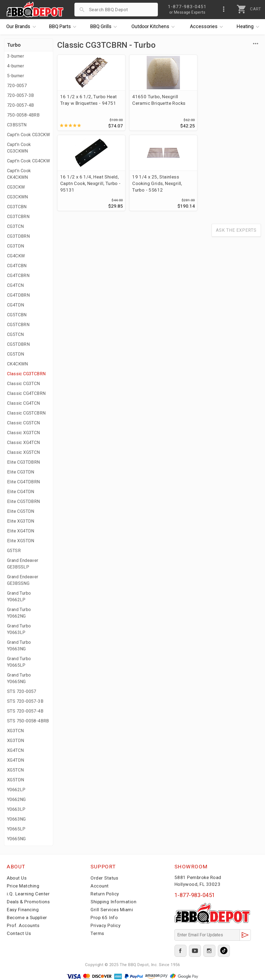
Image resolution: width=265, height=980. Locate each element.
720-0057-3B (20, 95)
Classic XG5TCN (24, 452)
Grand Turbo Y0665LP (19, 662)
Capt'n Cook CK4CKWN (19, 174)
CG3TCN (15, 226)
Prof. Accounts (23, 925)
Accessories (208, 27)
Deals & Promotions (28, 902)
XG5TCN (15, 770)
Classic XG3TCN (24, 433)
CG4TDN (16, 305)
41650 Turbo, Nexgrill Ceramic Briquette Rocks (156, 100)
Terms (97, 933)
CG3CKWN (18, 197)
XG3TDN (16, 741)
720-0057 (17, 86)
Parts (64, 27)
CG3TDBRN (18, 236)
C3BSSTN (17, 125)
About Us (17, 878)
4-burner (16, 66)
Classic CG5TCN (24, 423)
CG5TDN (16, 354)
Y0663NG (16, 819)
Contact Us (19, 933)
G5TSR (14, 551)
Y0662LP (16, 790)
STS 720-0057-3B (25, 701)
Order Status (104, 878)
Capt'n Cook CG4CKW (28, 161)
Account (100, 886)
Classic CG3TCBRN (26, 374)
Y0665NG (16, 839)
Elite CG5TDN (21, 511)
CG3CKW (16, 187)
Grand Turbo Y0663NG (19, 646)
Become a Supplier (27, 918)
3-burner (16, 56)
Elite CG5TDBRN (24, 501)
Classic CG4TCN (24, 403)
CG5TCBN (17, 315)
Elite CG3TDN (21, 472)
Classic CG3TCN (24, 384)
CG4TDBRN (18, 295)
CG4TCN (15, 285)
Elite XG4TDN (21, 531)
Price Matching (23, 886)
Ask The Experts (236, 230)
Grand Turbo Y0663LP (19, 629)
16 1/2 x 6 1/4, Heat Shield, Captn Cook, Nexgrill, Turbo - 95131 (228, 103)
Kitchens (154, 27)
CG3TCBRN (18, 217)
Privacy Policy (106, 925)
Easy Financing (23, 910)
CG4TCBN (17, 266)
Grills (105, 27)
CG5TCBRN (18, 325)
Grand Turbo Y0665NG (19, 678)
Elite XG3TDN (21, 521)
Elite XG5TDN (21, 541)
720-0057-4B (20, 105)
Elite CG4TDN (21, 492)
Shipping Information (113, 902)
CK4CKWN (18, 364)
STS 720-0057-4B (25, 711)
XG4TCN (15, 750)
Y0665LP (16, 829)
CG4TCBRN (18, 275)
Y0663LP (16, 809)
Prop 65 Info (104, 918)
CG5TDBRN (18, 344)
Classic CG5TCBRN (26, 413)
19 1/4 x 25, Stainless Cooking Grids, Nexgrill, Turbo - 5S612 (85, 183)
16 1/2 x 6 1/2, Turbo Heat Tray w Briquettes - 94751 (88, 100)
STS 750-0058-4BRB (28, 721)
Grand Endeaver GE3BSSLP (23, 564)
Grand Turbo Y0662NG (19, 613)
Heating (249, 27)
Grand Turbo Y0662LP (19, 596)
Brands (22, 27)
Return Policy (105, 894)
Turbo (14, 45)
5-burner (16, 76)
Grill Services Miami (112, 910)
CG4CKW (16, 256)
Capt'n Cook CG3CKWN (19, 148)
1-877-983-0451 (195, 895)
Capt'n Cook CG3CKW (28, 135)
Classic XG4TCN (24, 443)
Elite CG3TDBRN (24, 462)
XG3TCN (15, 731)
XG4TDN (16, 760)
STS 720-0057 (22, 691)
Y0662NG (16, 799)
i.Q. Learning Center (28, 894)
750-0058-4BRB (23, 115)
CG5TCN (15, 334)
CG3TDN (16, 246)
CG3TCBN (17, 207)
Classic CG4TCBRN (26, 393)
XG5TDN (16, 780)
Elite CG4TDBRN (24, 482)
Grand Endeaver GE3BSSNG (23, 580)
